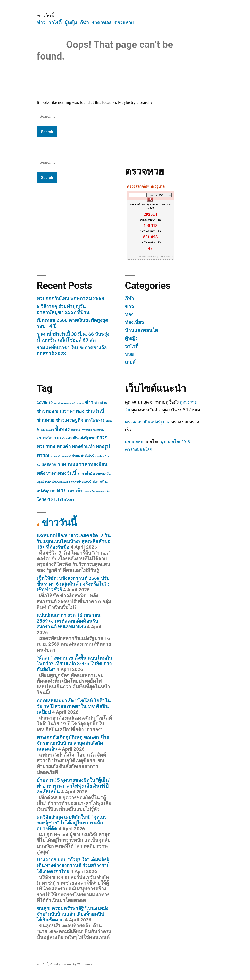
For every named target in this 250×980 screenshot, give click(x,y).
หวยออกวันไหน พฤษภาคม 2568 (70, 299)
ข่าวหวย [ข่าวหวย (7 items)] (46, 420)
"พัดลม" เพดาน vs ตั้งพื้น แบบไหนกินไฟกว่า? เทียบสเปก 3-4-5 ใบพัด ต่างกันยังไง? (74, 664)
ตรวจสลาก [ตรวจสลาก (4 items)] (46, 438)
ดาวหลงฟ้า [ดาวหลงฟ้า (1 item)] (87, 430)
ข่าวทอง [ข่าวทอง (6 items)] (45, 411)
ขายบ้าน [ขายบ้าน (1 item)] (80, 403)
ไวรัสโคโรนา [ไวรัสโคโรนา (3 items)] (64, 500)
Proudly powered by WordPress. (71, 964)
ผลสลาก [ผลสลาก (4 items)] (49, 465)
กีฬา (84, 23)
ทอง (129, 315)
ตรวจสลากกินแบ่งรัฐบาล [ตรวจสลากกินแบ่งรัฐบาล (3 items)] (76, 438)
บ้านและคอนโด (142, 330)
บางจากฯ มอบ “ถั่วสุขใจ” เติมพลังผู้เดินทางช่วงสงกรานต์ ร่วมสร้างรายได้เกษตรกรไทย (73, 865)
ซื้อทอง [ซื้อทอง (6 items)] (62, 429)
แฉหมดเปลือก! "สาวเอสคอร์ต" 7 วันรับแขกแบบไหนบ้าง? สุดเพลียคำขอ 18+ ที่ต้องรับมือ (74, 541)
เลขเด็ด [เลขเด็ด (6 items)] (76, 491)
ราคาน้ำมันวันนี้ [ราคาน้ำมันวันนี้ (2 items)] (81, 482)
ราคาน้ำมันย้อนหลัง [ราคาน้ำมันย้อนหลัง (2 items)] (57, 482)
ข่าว (41, 23)
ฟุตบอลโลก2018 (175, 442)
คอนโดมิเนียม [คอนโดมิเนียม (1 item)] (47, 430)
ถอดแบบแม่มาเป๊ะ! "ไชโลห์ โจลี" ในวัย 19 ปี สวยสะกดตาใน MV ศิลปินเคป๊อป (74, 706)
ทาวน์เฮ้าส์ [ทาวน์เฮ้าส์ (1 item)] (66, 456)
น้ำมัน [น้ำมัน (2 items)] (76, 456)
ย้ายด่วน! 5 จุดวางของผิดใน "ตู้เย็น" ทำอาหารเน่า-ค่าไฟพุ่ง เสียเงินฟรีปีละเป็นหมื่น (74, 786)
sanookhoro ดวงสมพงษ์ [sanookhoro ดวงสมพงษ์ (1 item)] (64, 403)
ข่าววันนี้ (46, 16)
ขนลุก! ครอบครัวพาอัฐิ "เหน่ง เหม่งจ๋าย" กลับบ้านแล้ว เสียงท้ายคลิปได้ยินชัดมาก (72, 914)
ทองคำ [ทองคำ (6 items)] (64, 446)
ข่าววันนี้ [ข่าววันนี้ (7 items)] (95, 411)
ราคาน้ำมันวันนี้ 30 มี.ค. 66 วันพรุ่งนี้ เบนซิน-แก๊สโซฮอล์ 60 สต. (73, 337)
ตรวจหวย (124, 23)
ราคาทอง (102, 23)
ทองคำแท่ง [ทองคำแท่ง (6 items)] (83, 446)
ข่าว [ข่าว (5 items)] (89, 403)
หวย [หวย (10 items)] (62, 490)
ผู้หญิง (71, 23)
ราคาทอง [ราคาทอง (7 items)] (68, 464)
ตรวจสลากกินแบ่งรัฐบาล (148, 422)
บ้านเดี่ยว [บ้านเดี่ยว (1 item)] (99, 456)
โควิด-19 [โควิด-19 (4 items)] (45, 500)
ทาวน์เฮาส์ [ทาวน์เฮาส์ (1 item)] (55, 456)
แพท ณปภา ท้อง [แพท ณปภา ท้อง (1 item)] (103, 492)
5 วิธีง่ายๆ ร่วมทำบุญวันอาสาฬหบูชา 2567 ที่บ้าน (63, 309)
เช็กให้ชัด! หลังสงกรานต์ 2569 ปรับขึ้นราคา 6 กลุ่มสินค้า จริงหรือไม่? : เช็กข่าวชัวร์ (73, 584)
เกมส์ (130, 362)
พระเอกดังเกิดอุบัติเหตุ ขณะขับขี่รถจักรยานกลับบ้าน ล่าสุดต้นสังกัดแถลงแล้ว (73, 743)
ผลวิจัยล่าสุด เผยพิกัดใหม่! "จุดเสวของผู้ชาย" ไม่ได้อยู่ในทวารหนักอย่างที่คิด (72, 823)
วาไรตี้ (55, 23)
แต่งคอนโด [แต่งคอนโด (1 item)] (89, 492)
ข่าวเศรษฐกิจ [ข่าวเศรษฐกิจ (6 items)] (69, 420)
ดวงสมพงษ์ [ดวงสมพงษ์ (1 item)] (75, 430)
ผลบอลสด (134, 442)
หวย (129, 354)
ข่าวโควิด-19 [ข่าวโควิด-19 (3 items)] (95, 421)
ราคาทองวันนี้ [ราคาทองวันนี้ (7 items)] (61, 473)
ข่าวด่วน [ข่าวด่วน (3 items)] (101, 403)
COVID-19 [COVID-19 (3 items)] (45, 403)
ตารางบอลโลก (139, 450)
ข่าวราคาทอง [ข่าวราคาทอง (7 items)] (70, 411)
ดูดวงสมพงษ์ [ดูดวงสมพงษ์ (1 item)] (98, 430)
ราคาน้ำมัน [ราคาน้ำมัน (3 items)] (86, 474)
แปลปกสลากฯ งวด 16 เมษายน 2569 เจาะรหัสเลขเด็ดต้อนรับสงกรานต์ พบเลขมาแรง (69, 621)
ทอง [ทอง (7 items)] (51, 446)
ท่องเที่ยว (134, 322)
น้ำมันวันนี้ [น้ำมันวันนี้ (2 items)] (87, 456)
